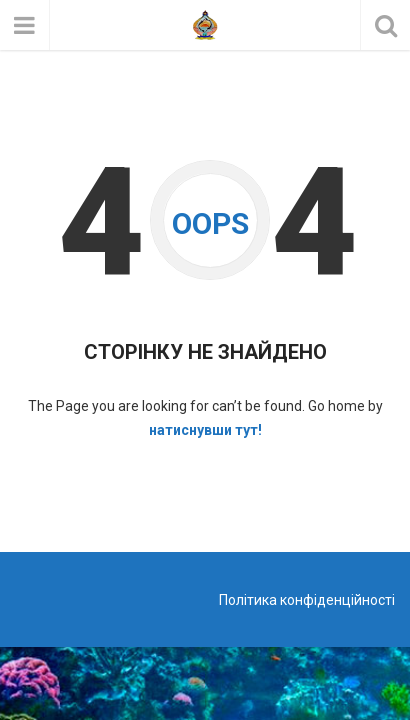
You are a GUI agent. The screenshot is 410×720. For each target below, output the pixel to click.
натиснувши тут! (205, 430)
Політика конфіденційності (307, 600)
